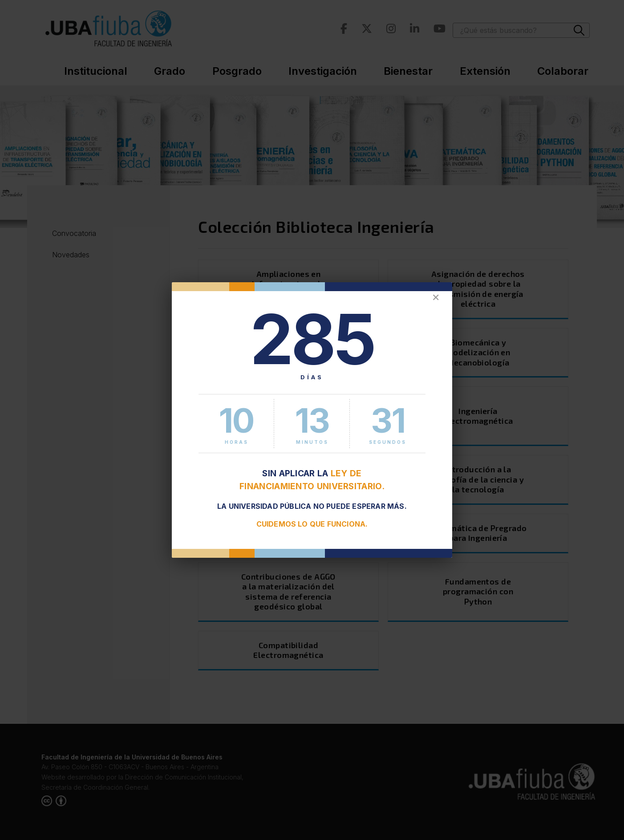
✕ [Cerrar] (436, 298)
